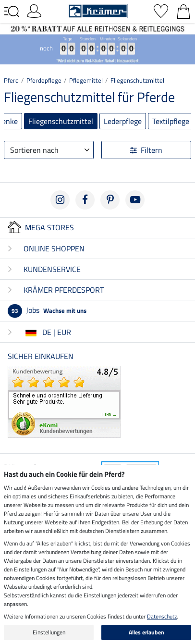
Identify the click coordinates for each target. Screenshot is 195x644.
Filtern (146, 150)
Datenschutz (162, 616)
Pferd (11, 80)
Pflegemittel (86, 80)
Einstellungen (49, 632)
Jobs (47, 310)
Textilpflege (171, 121)
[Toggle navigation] (12, 12)
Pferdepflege (44, 80)
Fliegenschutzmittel (137, 80)
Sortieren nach (34, 150)
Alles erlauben (146, 632)
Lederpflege (123, 121)
